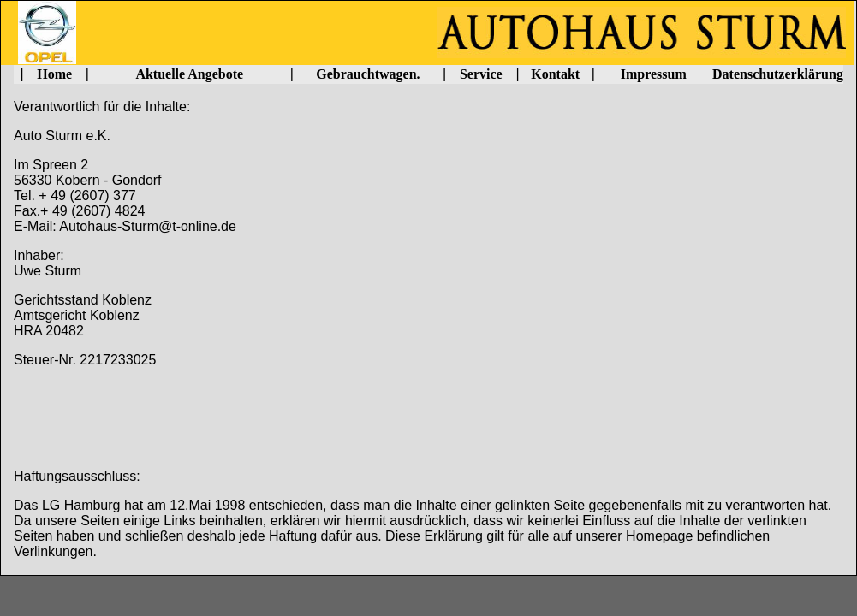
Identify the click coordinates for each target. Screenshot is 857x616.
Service (481, 74)
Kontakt (555, 74)
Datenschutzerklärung (776, 74)
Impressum (655, 74)
